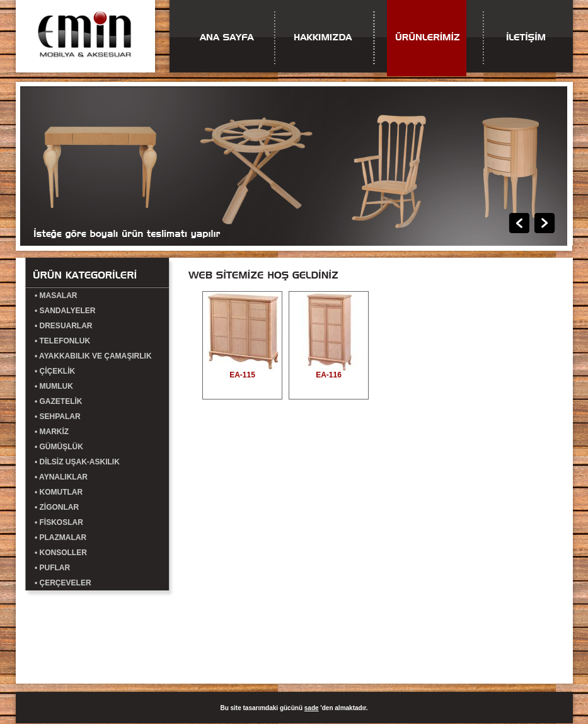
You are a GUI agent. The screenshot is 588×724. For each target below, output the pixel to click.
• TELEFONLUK (62, 341)
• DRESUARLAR (64, 326)
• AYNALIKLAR (61, 477)
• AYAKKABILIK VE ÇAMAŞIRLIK (93, 356)
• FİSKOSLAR (59, 522)
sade (312, 708)
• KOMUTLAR (59, 492)
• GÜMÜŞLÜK (59, 447)
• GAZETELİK (59, 401)
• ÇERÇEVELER (63, 583)
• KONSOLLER (61, 553)
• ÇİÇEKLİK (55, 371)
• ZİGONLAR (57, 507)
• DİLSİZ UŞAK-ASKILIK (77, 462)
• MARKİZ (52, 432)
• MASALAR (56, 296)
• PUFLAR (52, 568)
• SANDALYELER (65, 311)
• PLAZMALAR (61, 537)
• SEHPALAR (58, 417)
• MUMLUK (54, 386)
